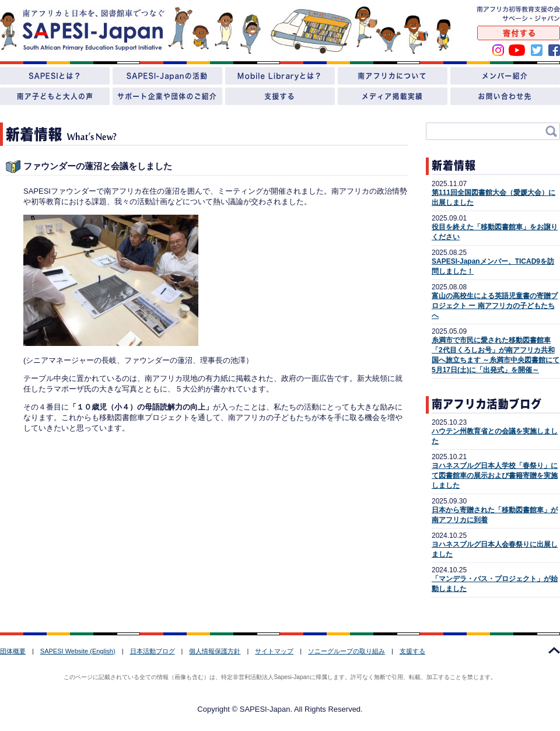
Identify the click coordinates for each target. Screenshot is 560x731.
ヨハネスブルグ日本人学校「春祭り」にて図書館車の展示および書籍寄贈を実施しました (495, 475)
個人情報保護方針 (215, 651)
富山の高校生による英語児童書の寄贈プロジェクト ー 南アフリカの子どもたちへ (495, 306)
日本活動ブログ (153, 651)
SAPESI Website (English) (78, 651)
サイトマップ (274, 651)
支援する (412, 651)
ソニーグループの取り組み (346, 651)
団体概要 (13, 651)
